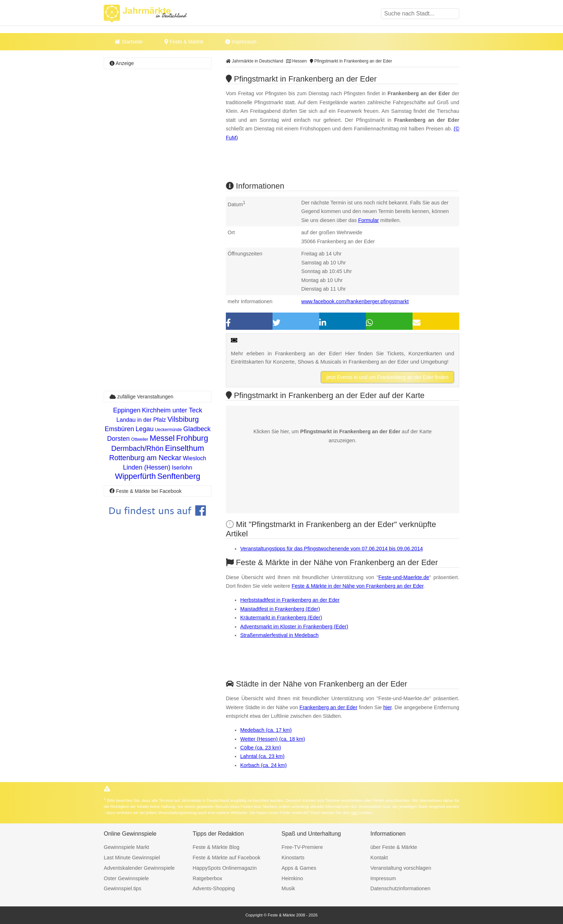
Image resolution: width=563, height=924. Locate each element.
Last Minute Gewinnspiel (132, 858)
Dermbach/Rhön (138, 448)
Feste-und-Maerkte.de (404, 577)
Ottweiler (139, 439)
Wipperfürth (135, 476)
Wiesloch (194, 458)
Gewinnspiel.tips (123, 888)
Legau (145, 429)
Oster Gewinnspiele (126, 878)
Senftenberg (179, 476)
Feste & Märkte (184, 42)
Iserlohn (182, 468)
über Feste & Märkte (394, 847)
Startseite (129, 42)
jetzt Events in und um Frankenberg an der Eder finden (387, 377)
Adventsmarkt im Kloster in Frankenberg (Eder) (294, 627)
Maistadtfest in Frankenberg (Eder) (280, 609)
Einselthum (184, 448)
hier (387, 707)
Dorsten (118, 439)
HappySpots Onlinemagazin (225, 868)
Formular (368, 220)
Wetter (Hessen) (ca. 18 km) (273, 739)
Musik (288, 888)
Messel (162, 438)
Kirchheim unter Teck (172, 410)
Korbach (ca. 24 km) (264, 765)
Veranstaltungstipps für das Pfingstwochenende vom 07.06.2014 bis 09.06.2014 (332, 549)
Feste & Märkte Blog (216, 847)
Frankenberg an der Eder (328, 707)
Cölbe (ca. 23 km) (261, 748)
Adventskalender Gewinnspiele (139, 868)
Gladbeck (197, 429)
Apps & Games (299, 868)
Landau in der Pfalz (141, 420)
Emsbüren (120, 429)
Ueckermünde (169, 430)
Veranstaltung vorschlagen (401, 868)
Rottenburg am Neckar (145, 458)
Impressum (241, 42)
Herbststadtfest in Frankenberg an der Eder (290, 600)
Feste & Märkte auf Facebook (227, 858)
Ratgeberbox (208, 878)
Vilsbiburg (183, 419)
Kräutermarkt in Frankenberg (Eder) (281, 618)
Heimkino (292, 878)
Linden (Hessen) (147, 467)
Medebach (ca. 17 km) (266, 730)
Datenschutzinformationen (401, 888)
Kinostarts (293, 858)
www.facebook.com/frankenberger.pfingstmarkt (355, 301)
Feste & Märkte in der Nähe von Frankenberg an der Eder (357, 586)
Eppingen (127, 410)
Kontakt (379, 858)
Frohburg (192, 438)
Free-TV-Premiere (302, 847)
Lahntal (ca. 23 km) (262, 756)
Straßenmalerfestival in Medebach (279, 635)
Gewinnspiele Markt (126, 847)
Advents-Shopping (214, 888)
